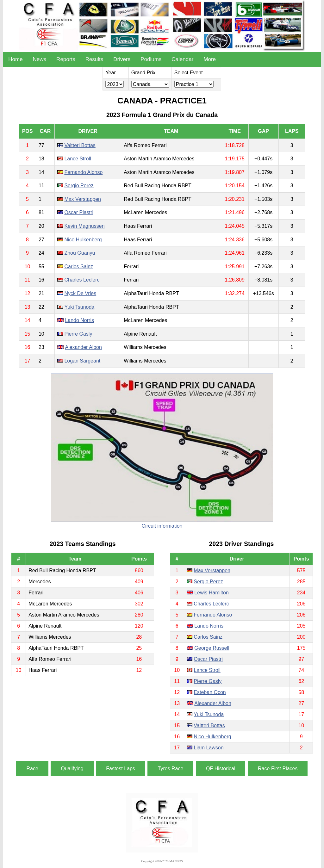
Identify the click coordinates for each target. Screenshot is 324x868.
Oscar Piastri (79, 212)
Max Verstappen (83, 199)
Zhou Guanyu (80, 253)
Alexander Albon (83, 347)
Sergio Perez (79, 186)
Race (32, 769)
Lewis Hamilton (211, 593)
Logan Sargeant (82, 361)
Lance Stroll (78, 159)
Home (15, 59)
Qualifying (72, 769)
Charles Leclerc (82, 280)
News (40, 59)
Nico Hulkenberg (83, 240)
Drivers (122, 59)
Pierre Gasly (78, 334)
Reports (66, 59)
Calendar (182, 59)
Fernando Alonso (83, 172)
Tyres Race (170, 769)
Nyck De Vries (80, 293)
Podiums (151, 59)
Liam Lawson (209, 748)
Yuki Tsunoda (79, 307)
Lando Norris (79, 320)
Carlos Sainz (79, 267)
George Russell (212, 648)
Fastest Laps (121, 769)
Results (94, 59)
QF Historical (221, 769)
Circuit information (162, 526)
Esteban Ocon (210, 692)
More (210, 59)
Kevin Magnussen (84, 226)
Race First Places (278, 769)
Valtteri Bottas (80, 145)
